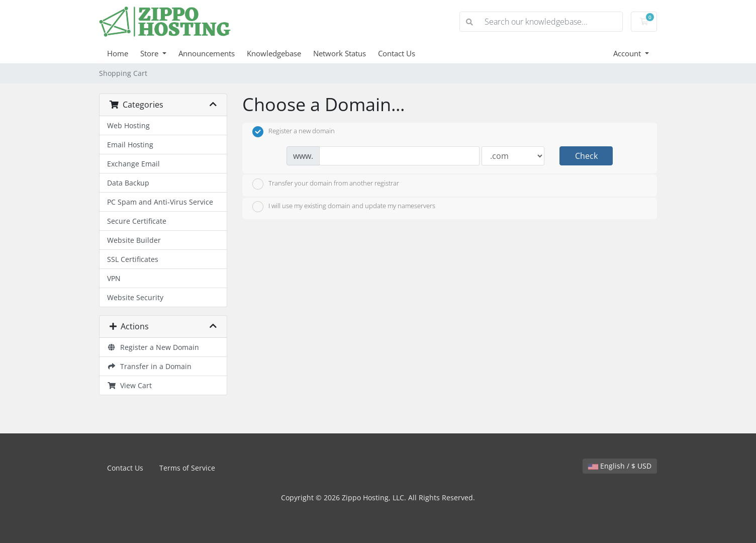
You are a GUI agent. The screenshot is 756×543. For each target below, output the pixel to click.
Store (150, 53)
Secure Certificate (137, 221)
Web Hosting (128, 125)
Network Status (340, 53)
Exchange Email (133, 164)
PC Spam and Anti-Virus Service (160, 202)
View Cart (129, 385)
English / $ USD (620, 466)
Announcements (207, 53)
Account (628, 53)
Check (586, 156)
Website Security (135, 297)
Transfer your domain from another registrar (326, 184)
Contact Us (397, 53)
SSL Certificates (133, 259)
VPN (114, 278)
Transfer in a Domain (149, 366)
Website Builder (134, 240)
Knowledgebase (274, 53)
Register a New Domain (153, 347)
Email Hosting (130, 145)
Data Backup (128, 183)
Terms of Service (187, 468)
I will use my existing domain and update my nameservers (344, 207)
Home (118, 53)
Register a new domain (294, 132)
